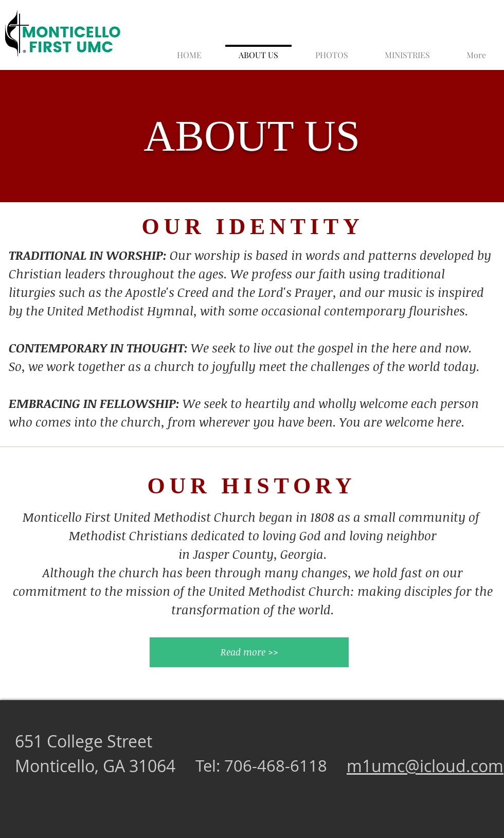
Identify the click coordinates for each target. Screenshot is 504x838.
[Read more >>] (249, 652)
